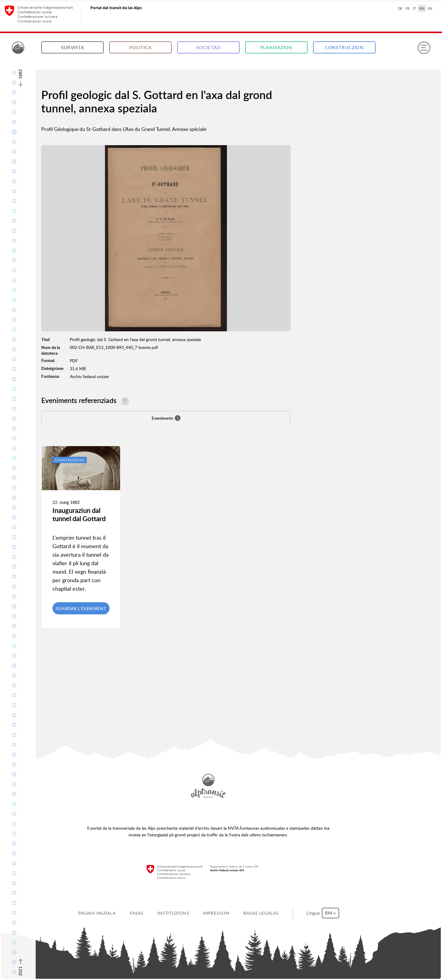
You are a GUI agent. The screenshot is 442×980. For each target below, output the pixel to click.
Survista (73, 48)
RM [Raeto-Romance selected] (422, 8)
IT (414, 8)
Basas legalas (261, 913)
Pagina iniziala (97, 913)
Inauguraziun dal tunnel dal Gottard (79, 514)
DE (400, 8)
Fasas (137, 913)
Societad (208, 48)
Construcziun (344, 48)
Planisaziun (277, 48)
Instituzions (173, 913)
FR (408, 8)
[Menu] (424, 48)
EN (430, 8)
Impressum (216, 913)
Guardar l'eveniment (81, 609)
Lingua (323, 913)
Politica (140, 48)
